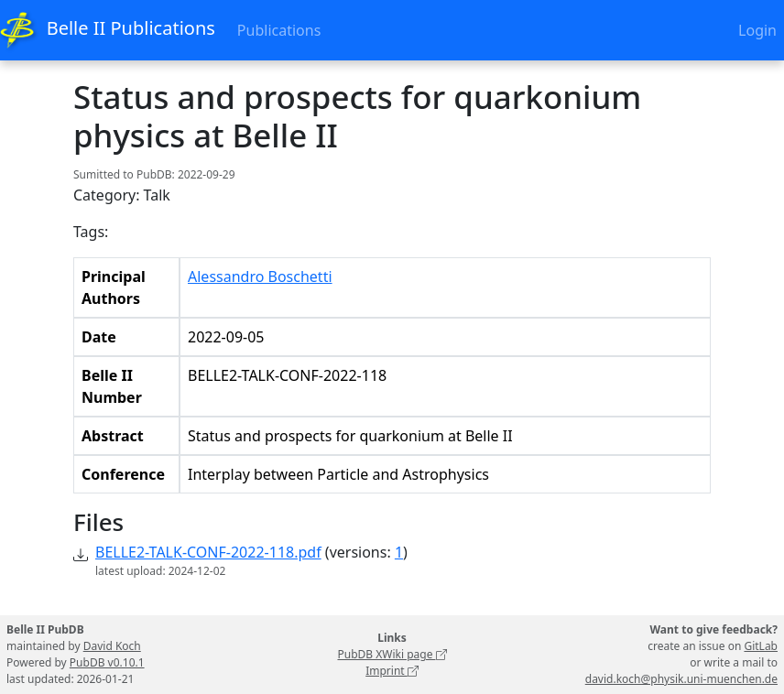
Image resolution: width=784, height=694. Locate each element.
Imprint (392, 671)
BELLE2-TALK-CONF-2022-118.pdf (208, 552)
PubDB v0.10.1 (107, 662)
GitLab (761, 646)
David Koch (112, 646)
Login (757, 30)
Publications (279, 30)
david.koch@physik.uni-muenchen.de (681, 679)
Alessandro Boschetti (260, 277)
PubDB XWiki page (392, 654)
